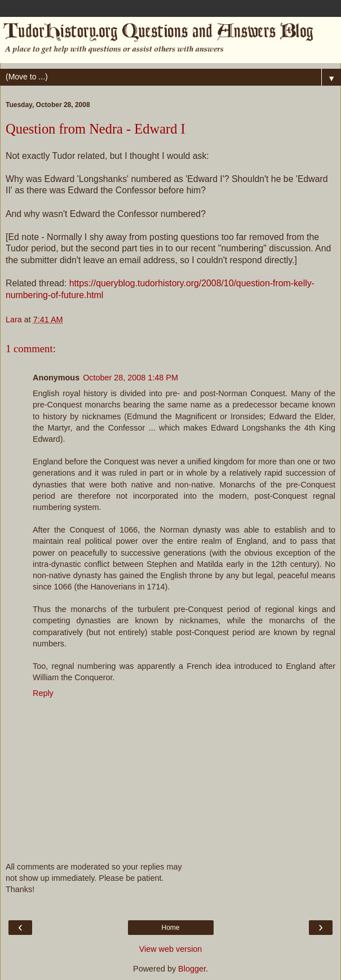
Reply (43, 693)
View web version (171, 949)
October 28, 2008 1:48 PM (130, 378)
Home (170, 928)
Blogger (192, 969)
